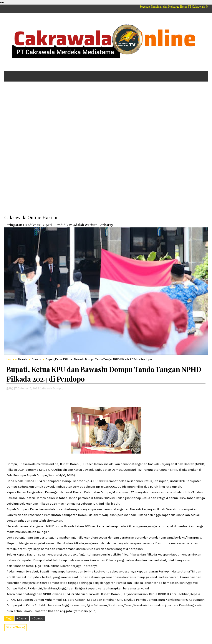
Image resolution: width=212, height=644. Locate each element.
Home (10, 359)
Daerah (23, 359)
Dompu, (58, 388)
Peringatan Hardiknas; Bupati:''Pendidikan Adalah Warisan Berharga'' (60, 225)
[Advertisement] (106, 118)
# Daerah (22, 618)
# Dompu (37, 618)
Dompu (36, 359)
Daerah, (48, 388)
